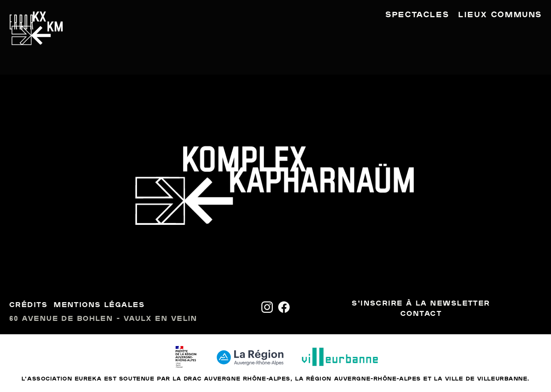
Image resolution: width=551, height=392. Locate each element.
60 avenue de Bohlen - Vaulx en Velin (103, 319)
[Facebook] (284, 307)
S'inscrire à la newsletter (421, 304)
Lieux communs (500, 15)
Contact (421, 314)
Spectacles (417, 15)
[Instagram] (267, 307)
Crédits (28, 305)
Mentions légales (99, 305)
